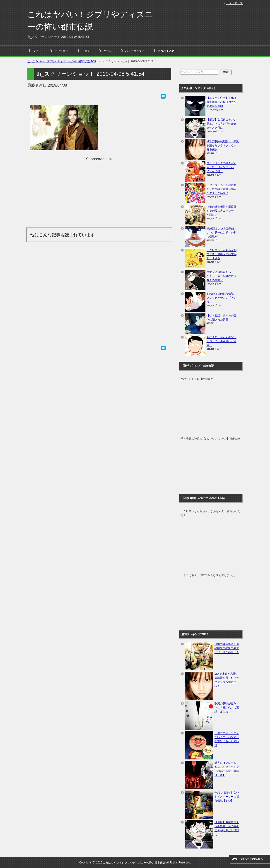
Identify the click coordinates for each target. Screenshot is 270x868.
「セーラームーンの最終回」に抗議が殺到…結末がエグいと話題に (222, 189)
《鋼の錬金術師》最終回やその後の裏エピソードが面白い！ (222, 211)
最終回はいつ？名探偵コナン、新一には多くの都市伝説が (222, 233)
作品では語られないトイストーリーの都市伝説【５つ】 (227, 797)
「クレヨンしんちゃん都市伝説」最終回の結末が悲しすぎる (222, 254)
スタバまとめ (166, 51)
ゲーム (108, 51)
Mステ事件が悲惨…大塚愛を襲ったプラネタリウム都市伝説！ (223, 145)
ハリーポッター (135, 51)
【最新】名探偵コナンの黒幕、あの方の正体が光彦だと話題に (222, 124)
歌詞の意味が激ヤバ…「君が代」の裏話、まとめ (227, 708)
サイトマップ (234, 3)
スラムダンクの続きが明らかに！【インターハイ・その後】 (222, 167)
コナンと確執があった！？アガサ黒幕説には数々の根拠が (222, 276)
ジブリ (37, 51)
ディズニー (61, 51)
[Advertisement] (99, 194)
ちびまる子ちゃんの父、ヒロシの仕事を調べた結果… (222, 341)
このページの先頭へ (251, 859)
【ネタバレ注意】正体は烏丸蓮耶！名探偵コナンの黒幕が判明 (222, 102)
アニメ (86, 51)
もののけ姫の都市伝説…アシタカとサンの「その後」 (222, 298)
